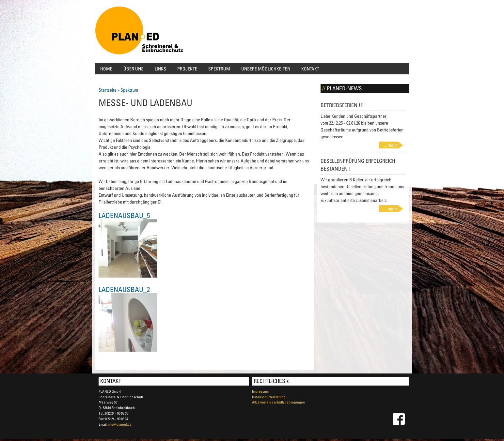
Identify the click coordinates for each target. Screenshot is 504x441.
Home (106, 69)
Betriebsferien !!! (342, 105)
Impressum (260, 391)
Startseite (108, 90)
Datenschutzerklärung (269, 397)
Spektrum (219, 69)
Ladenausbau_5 (124, 215)
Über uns (134, 69)
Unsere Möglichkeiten (266, 69)
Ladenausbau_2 (124, 289)
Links (160, 69)
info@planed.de (120, 424)
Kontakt (310, 69)
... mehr (391, 145)
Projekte (187, 69)
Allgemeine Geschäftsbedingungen (278, 402)
